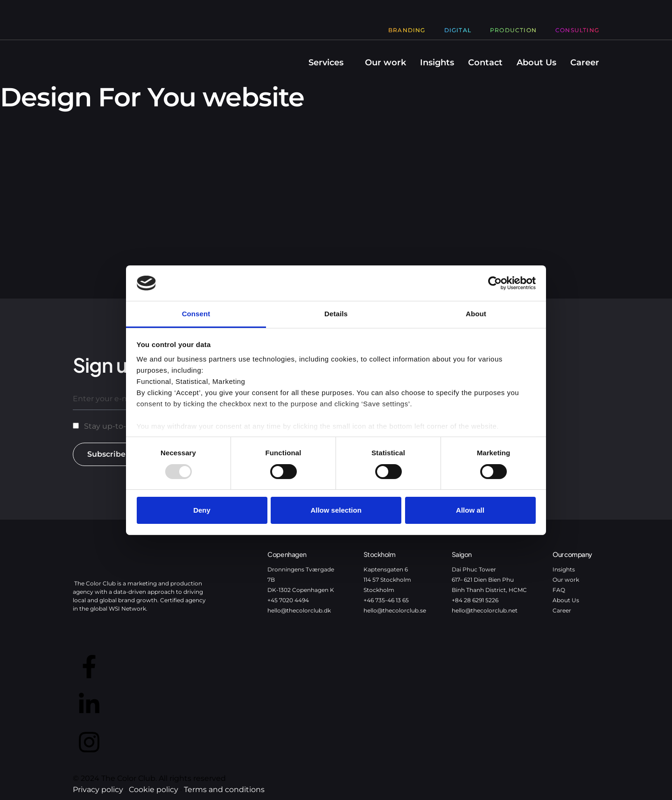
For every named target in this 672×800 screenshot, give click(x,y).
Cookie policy (154, 790)
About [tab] (476, 314)
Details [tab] (336, 314)
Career (585, 63)
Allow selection (336, 510)
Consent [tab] (196, 314)
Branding (407, 30)
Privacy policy (98, 790)
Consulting (577, 30)
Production (513, 30)
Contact (485, 63)
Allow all (470, 510)
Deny (202, 510)
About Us (536, 63)
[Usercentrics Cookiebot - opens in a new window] (495, 283)
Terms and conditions (224, 790)
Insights (437, 63)
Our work (385, 63)
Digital (458, 30)
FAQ (559, 590)
